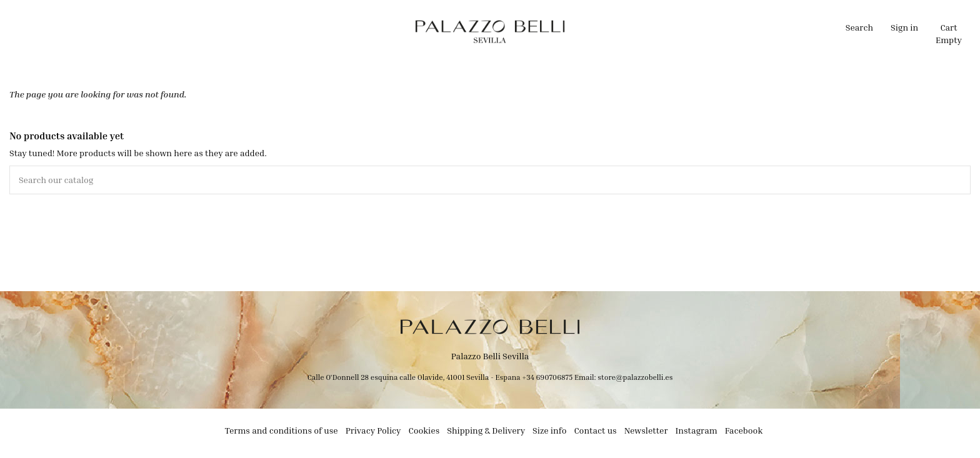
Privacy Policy (373, 430)
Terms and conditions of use (282, 430)
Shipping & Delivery (486, 430)
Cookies (424, 430)
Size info (549, 430)
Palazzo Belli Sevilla (490, 356)
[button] (372, 31)
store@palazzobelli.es (635, 377)
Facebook (744, 430)
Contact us (595, 430)
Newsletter (646, 430)
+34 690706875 (547, 377)
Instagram (697, 430)
